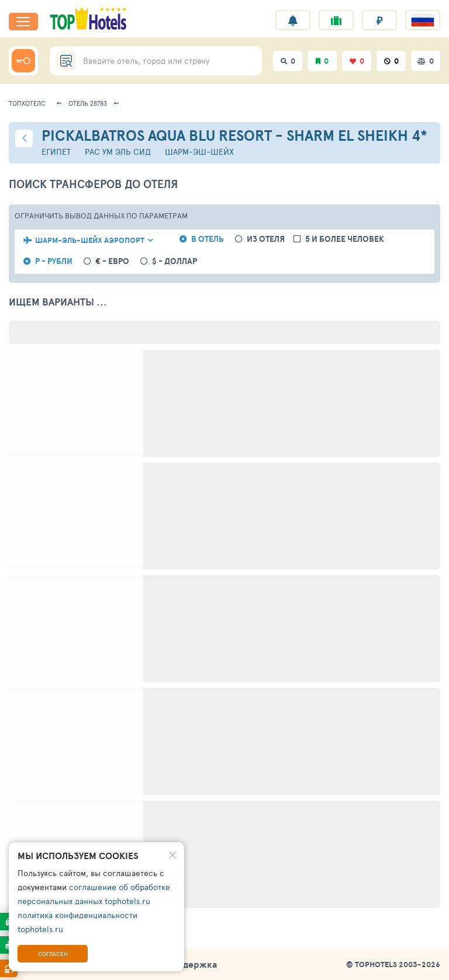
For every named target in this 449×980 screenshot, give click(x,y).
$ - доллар (175, 261)
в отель (208, 239)
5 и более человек (345, 239)
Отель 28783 (88, 103)
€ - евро (112, 261)
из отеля (266, 239)
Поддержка (191, 964)
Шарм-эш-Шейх (199, 152)
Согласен (53, 954)
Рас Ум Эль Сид (118, 152)
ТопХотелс (27, 103)
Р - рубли (54, 261)
